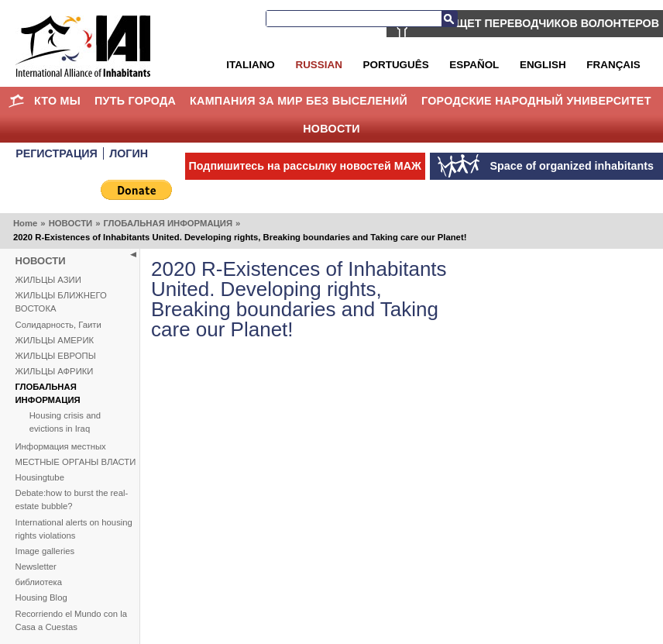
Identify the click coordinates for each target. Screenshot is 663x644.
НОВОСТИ (331, 129)
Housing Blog (41, 598)
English (543, 65)
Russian (318, 65)
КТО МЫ (57, 101)
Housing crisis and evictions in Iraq (65, 422)
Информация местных (61, 446)
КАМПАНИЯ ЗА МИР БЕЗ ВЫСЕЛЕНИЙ (299, 101)
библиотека (39, 582)
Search (449, 19)
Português (396, 65)
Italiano (250, 65)
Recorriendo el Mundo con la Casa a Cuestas (71, 620)
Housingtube (40, 477)
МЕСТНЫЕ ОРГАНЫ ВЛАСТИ (76, 462)
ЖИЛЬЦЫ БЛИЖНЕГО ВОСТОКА (61, 302)
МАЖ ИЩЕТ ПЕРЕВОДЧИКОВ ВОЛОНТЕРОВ (538, 23)
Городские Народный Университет (536, 101)
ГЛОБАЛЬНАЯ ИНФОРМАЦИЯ (168, 223)
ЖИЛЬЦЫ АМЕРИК (55, 340)
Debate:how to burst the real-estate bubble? (72, 499)
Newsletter (36, 567)
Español (474, 65)
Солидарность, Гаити (58, 325)
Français (613, 65)
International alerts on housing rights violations (74, 529)
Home (16, 101)
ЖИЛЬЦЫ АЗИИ (48, 280)
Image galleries (45, 551)
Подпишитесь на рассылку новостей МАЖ (305, 166)
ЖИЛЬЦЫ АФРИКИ (55, 371)
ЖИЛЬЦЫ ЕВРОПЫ (56, 356)
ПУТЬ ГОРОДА (135, 101)
